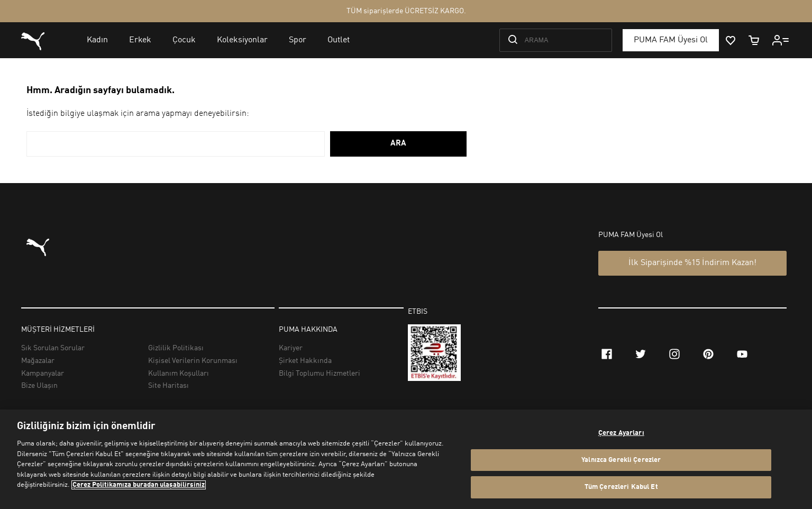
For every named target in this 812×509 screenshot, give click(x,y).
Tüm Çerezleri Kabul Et (621, 487)
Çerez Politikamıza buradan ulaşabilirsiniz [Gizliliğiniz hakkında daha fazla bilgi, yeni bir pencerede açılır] (139, 485)
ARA (398, 144)
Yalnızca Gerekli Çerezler (621, 460)
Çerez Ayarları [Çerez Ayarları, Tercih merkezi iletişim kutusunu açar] (621, 433)
